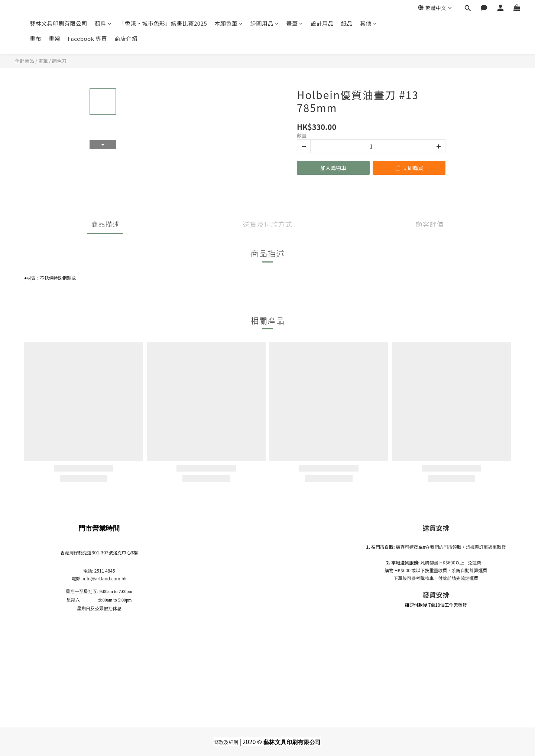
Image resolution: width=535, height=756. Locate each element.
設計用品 (322, 23)
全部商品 (25, 61)
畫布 (35, 38)
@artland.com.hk (109, 578)
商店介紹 (126, 38)
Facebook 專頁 (87, 38)
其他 (369, 23)
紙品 (347, 23)
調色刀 (59, 61)
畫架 (54, 38)
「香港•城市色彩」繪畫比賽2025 (163, 23)
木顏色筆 (229, 23)
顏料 (103, 23)
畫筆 (295, 23)
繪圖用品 (265, 23)
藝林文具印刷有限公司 (59, 23)
